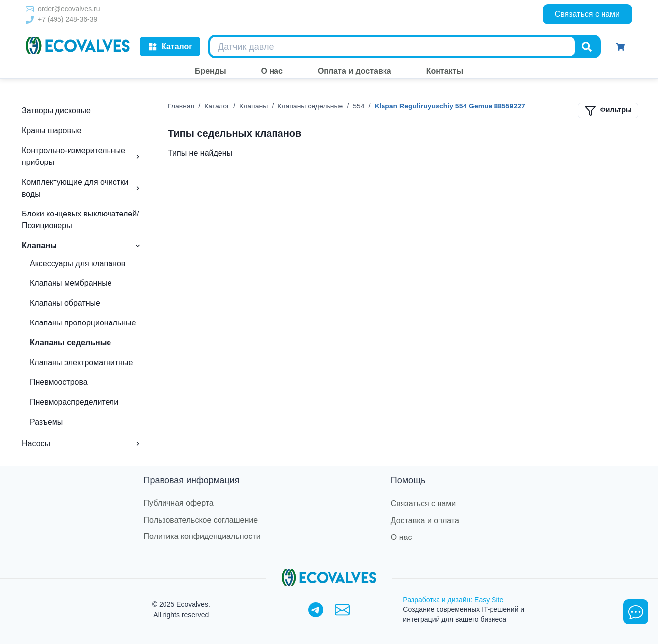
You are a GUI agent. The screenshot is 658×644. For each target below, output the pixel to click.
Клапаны (253, 106)
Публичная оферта (179, 503)
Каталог (170, 47)
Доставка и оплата (425, 520)
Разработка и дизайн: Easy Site (453, 600)
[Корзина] (620, 47)
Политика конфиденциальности (202, 536)
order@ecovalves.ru (69, 9)
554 (358, 106)
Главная (181, 106)
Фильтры (608, 110)
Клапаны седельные (310, 106)
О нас (402, 537)
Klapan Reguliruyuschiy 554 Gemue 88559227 (449, 106)
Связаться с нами (587, 14)
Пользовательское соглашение (201, 520)
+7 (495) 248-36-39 (67, 19)
